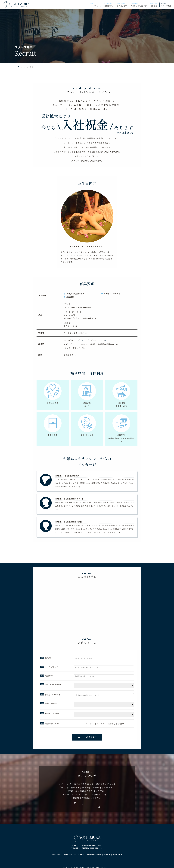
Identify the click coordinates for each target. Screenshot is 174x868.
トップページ (97, 5)
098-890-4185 (87, 807)
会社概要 (154, 5)
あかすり (111, 725)
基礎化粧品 (110, 5)
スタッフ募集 (167, 5)
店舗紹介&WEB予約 (140, 5)
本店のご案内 (123, 5)
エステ (88, 725)
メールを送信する (89, 738)
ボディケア (99, 725)
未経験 (120, 725)
